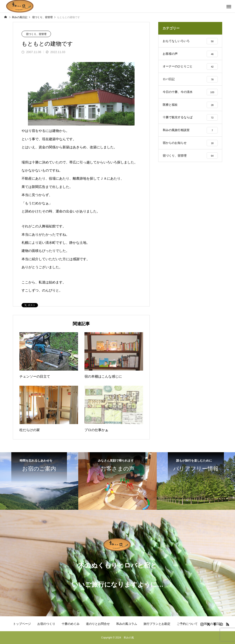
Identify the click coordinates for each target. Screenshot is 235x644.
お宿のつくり (46, 624)
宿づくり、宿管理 (36, 34)
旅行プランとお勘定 (157, 624)
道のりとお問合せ (98, 624)
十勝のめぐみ (71, 624)
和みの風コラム (127, 624)
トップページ (22, 624)
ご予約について (187, 624)
